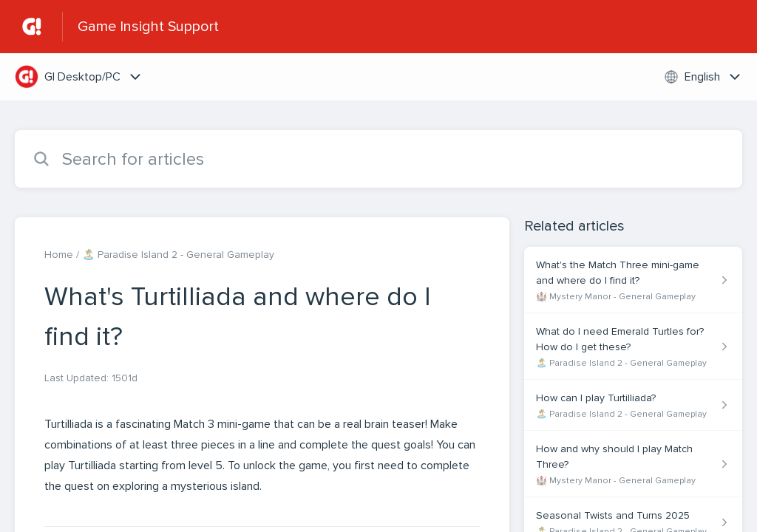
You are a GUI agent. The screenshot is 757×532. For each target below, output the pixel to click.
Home (59, 255)
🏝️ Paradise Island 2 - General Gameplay (178, 255)
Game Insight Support (148, 27)
